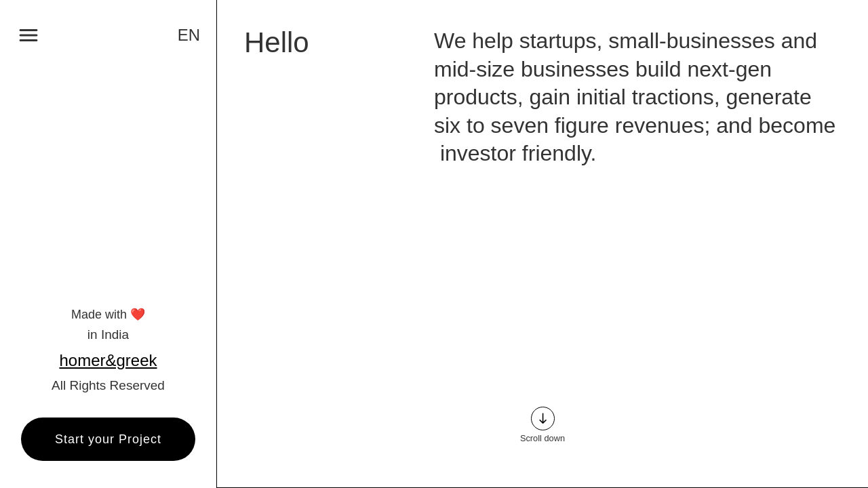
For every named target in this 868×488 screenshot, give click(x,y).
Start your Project (108, 439)
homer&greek (108, 361)
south (543, 419)
